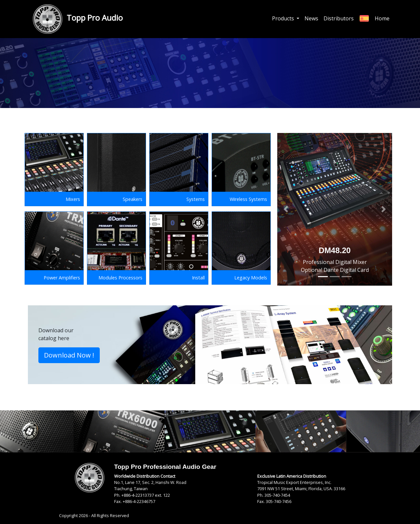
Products (284, 18)
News (311, 18)
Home (382, 18)
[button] (286, 209)
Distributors (339, 18)
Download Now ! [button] (69, 355)
